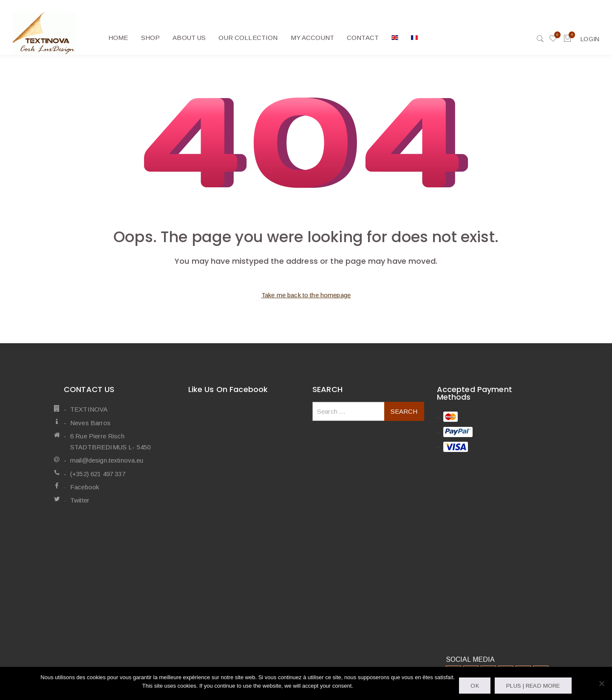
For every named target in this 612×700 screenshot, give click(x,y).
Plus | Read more (533, 686)
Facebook (85, 487)
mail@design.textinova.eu (107, 460)
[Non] (601, 683)
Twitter (80, 500)
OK (475, 686)
